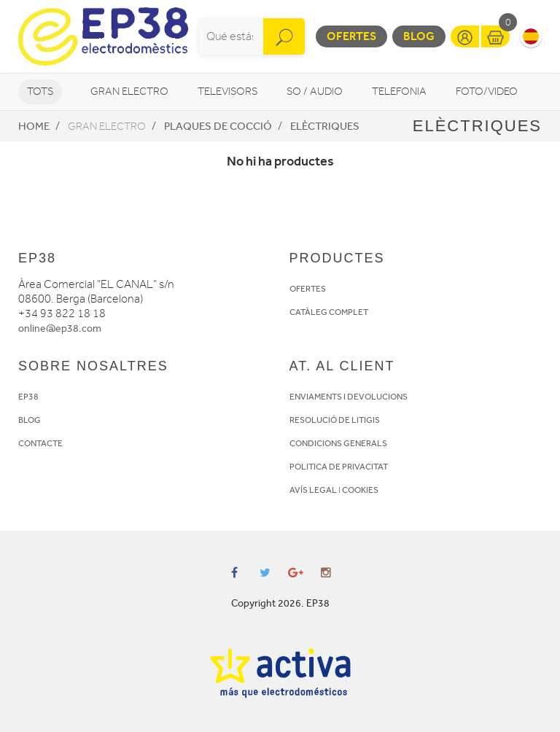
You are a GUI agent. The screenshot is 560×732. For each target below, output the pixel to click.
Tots (40, 91)
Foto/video (487, 91)
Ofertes (351, 36)
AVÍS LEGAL (313, 490)
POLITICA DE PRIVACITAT (339, 467)
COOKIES (360, 490)
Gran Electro (129, 91)
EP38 (28, 397)
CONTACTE (40, 443)
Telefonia (399, 91)
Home (34, 126)
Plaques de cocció (218, 126)
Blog (419, 36)
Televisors (227, 91)
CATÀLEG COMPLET (329, 312)
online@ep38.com (60, 328)
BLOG (30, 420)
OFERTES (308, 289)
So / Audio (315, 91)
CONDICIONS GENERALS (338, 443)
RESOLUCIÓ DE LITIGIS (335, 420)
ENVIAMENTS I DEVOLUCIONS (349, 397)
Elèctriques (325, 126)
